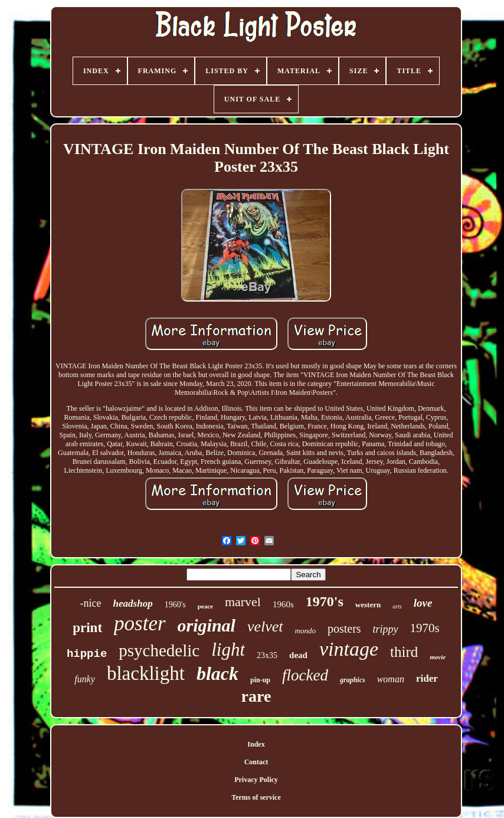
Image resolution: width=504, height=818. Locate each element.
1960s (283, 604)
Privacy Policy (256, 780)
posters (344, 629)
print (87, 628)
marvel (243, 602)
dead (298, 655)
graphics (353, 680)
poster (140, 624)
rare (256, 696)
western (368, 605)
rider (427, 678)
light (228, 650)
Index (256, 744)
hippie (87, 654)
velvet (265, 626)
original (207, 625)
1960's (175, 605)
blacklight (146, 673)
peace (205, 606)
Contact (256, 762)
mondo (305, 631)
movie (438, 657)
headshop (133, 603)
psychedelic (159, 650)
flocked (305, 675)
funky (85, 679)
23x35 (267, 655)
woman (391, 679)
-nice (91, 603)
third (404, 652)
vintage (349, 649)
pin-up (260, 680)
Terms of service (256, 797)
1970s (425, 628)
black (217, 673)
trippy (386, 629)
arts (397, 606)
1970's (325, 601)
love (423, 603)
